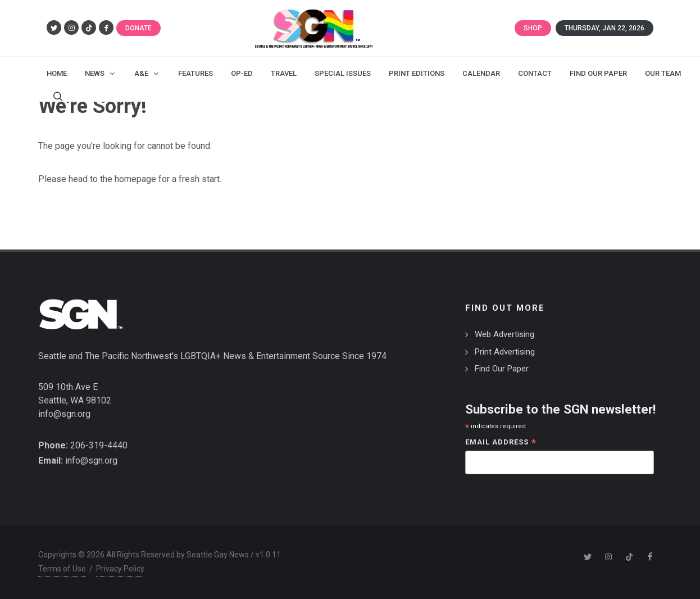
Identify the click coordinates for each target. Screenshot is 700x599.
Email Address (501, 443)
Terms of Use (62, 569)
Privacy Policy (120, 569)
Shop (533, 28)
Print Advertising (505, 352)
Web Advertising (504, 334)
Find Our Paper (502, 369)
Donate (138, 28)
